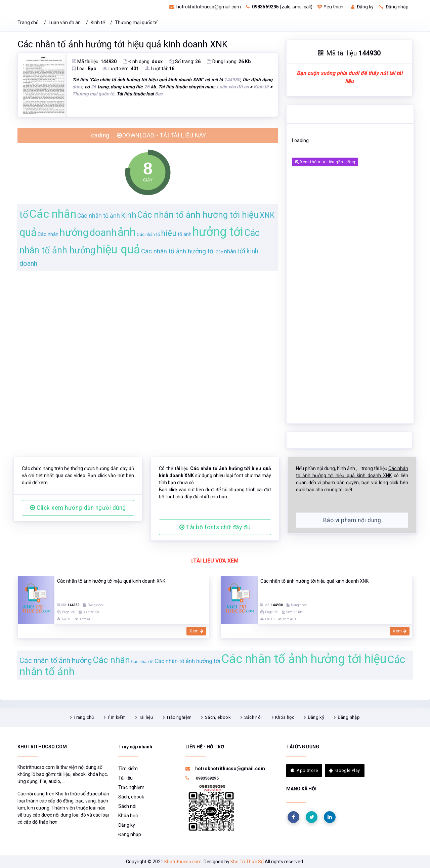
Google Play (345, 770)
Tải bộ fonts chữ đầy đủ (215, 527)
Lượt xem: (121, 69)
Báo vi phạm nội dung (352, 520)
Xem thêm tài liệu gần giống (325, 162)
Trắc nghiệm (179, 717)
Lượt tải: (160, 69)
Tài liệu (146, 717)
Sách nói (253, 717)
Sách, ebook (218, 717)
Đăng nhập (394, 7)
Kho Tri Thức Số (247, 862)
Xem (196, 631)
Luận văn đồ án (65, 23)
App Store (304, 770)
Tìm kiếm (116, 717)
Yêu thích (330, 7)
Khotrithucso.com (183, 862)
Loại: (84, 69)
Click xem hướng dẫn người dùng (78, 508)
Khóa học (285, 717)
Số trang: (185, 61)
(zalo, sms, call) (279, 7)
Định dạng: (143, 61)
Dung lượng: (229, 61)
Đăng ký (362, 7)
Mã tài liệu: (94, 61)
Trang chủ (28, 23)
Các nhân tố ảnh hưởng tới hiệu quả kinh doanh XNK (123, 44)
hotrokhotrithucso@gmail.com (205, 7)
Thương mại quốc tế (136, 23)
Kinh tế (98, 23)
